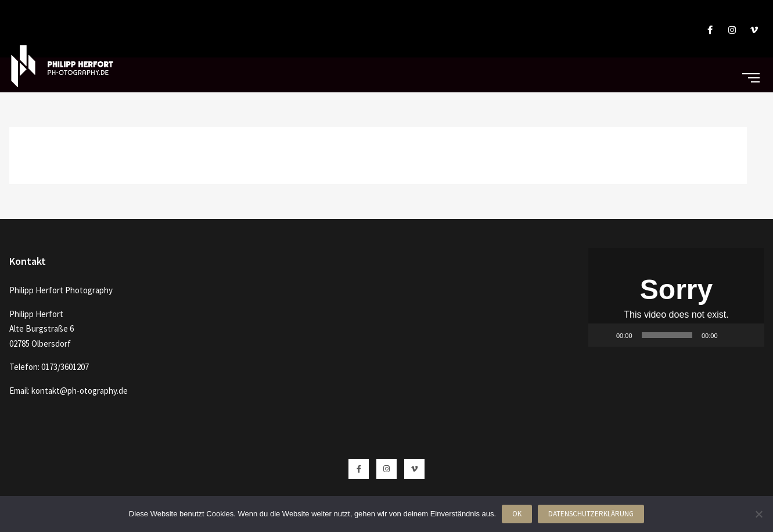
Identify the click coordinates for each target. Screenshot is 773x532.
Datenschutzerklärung (591, 514)
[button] (676, 297)
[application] (676, 297)
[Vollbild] (749, 335)
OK (517, 514)
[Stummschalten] (731, 335)
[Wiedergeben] (603, 335)
